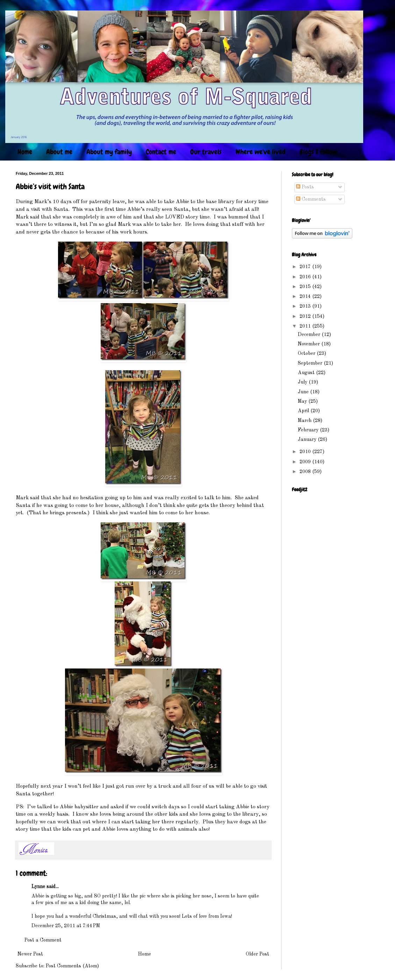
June (304, 392)
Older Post (257, 954)
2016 (306, 277)
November (310, 344)
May (303, 401)
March (305, 421)
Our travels (206, 152)
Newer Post (30, 954)
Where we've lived (261, 152)
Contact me (161, 152)
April (304, 411)
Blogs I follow (318, 152)
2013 (306, 306)
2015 (306, 287)
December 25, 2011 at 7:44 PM (66, 926)
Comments (311, 199)
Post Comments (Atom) (72, 966)
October (307, 353)
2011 (306, 326)
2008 (306, 472)
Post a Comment (43, 940)
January (308, 439)
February (309, 430)
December (310, 335)
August (307, 373)
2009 (306, 462)
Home (25, 152)
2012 (306, 316)
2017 (306, 267)
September (311, 363)
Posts (305, 187)
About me (59, 152)
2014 (306, 296)
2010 (306, 452)
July (303, 382)
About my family (109, 152)
